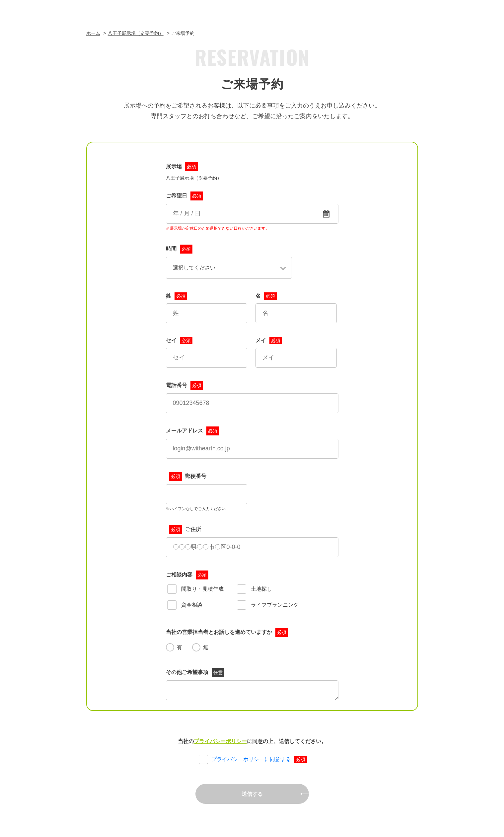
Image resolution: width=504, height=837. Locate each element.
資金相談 (185, 605)
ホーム (93, 33)
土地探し (254, 589)
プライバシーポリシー (220, 741)
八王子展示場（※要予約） (136, 33)
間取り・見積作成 (195, 589)
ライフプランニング (268, 605)
